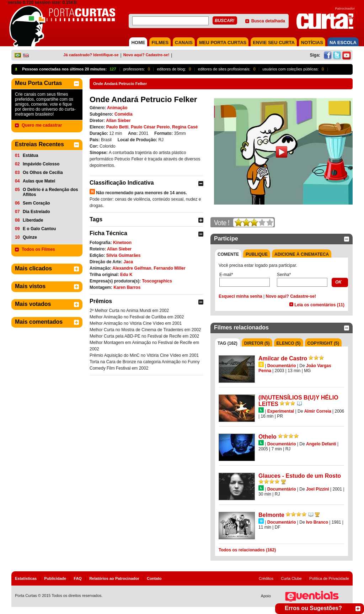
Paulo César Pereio (150, 127)
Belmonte (271, 515)
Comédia (124, 114)
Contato (154, 578)
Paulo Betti (117, 127)
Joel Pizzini (318, 489)
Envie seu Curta (274, 43)
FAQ (78, 578)
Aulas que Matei (39, 181)
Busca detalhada (268, 21)
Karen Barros (127, 287)
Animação (117, 108)
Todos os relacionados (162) (247, 550)
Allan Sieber (118, 121)
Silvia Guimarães (124, 255)
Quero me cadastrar (42, 125)
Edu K (126, 275)
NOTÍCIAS (312, 43)
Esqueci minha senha (240, 296)
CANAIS (184, 43)
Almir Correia (318, 411)
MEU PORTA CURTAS (223, 43)
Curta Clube (291, 578)
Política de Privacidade (329, 578)
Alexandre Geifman (132, 268)
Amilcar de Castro (283, 358)
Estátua (30, 155)
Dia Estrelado (36, 212)
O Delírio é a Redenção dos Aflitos (50, 192)
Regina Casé (185, 127)
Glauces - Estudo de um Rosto (300, 476)
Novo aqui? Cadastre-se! (146, 55)
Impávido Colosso (41, 164)
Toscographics (157, 281)
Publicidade (55, 578)
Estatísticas (26, 578)
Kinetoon (122, 243)
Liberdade (33, 220)
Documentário (282, 366)
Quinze (30, 237)
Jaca (129, 262)
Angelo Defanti (321, 444)
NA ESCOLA (343, 43)
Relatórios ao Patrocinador (114, 578)
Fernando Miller (169, 268)
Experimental (281, 411)
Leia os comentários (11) (319, 305)
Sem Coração (36, 203)
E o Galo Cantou (39, 229)
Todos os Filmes (38, 249)
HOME (138, 43)
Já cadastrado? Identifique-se (91, 55)
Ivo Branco (317, 522)
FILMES (160, 43)
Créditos (266, 578)
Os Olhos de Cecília (43, 173)
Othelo (267, 437)
